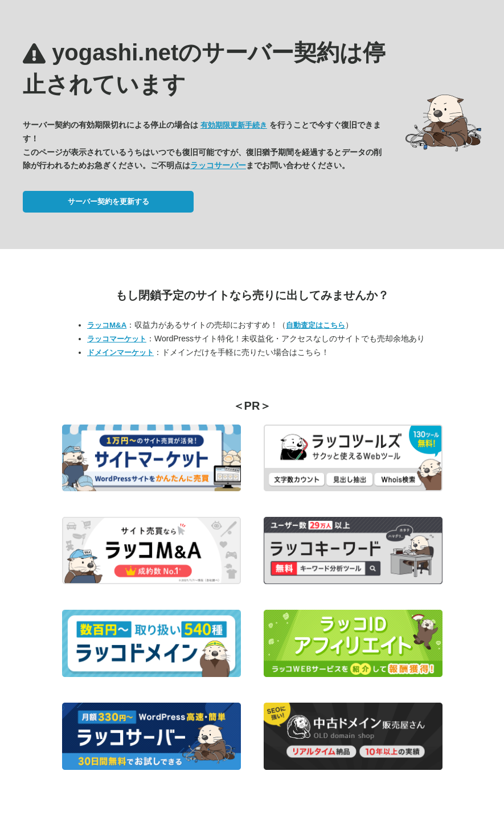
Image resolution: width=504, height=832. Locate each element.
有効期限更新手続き (234, 125)
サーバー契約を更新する (108, 201)
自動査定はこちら (315, 325)
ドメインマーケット (120, 352)
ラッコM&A (107, 325)
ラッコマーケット (117, 339)
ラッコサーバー (218, 165)
